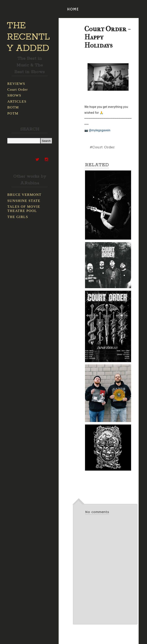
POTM (13, 113)
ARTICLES (17, 101)
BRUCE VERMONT (24, 195)
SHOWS (14, 95)
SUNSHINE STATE (24, 201)
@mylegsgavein (100, 130)
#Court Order (102, 147)
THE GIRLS (18, 217)
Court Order (18, 90)
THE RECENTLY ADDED (28, 37)
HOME (73, 9)
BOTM (13, 107)
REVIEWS (16, 84)
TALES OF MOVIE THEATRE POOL (24, 209)
